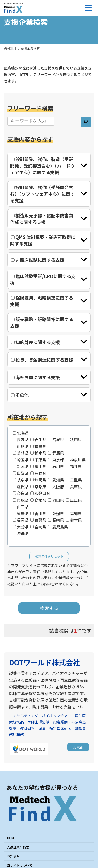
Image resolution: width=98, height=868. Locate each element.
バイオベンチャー (56, 716)
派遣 (42, 728)
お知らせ (13, 856)
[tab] (49, 166)
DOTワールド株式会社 (45, 662)
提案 (13, 728)
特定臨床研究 (60, 728)
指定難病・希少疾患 (70, 722)
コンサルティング (24, 716)
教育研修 (27, 728)
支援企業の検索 (18, 847)
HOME (11, 838)
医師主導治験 (38, 722)
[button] (78, 747)
